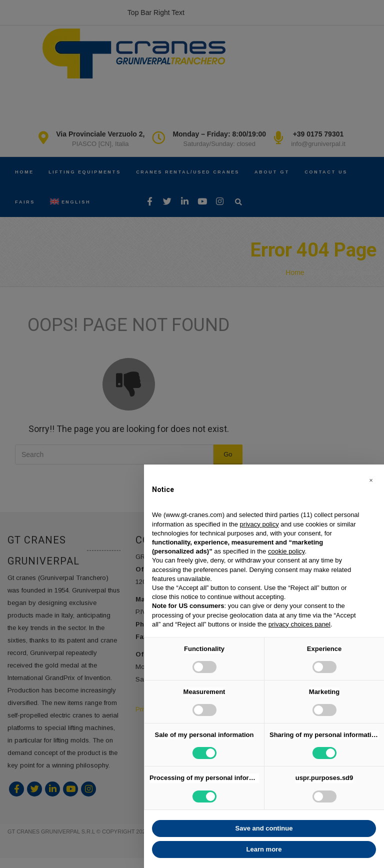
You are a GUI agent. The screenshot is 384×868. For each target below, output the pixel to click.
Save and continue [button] (264, 828)
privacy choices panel (299, 624)
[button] (371, 480)
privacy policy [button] (259, 524)
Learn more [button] (264, 849)
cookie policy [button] (286, 551)
